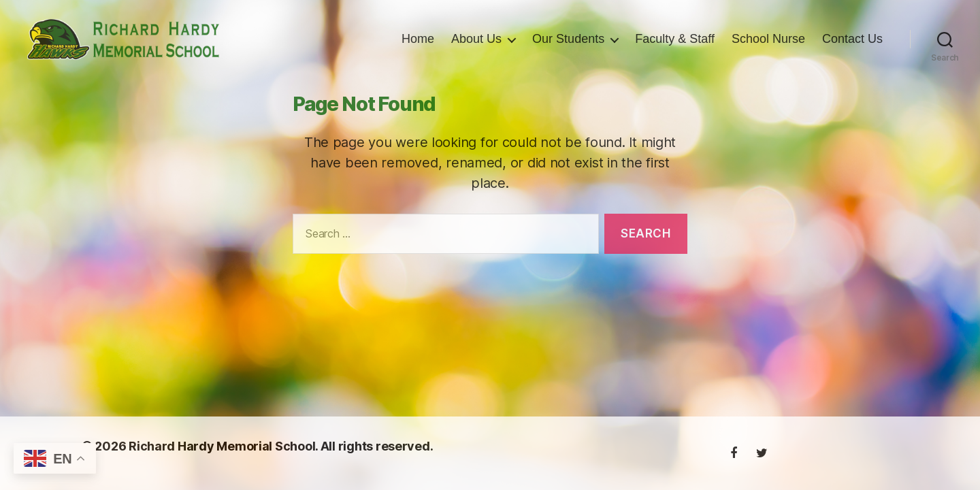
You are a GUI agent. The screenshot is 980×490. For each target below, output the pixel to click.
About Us (476, 46)
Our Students (568, 46)
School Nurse (768, 46)
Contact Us (852, 46)
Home (418, 46)
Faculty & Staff (675, 46)
